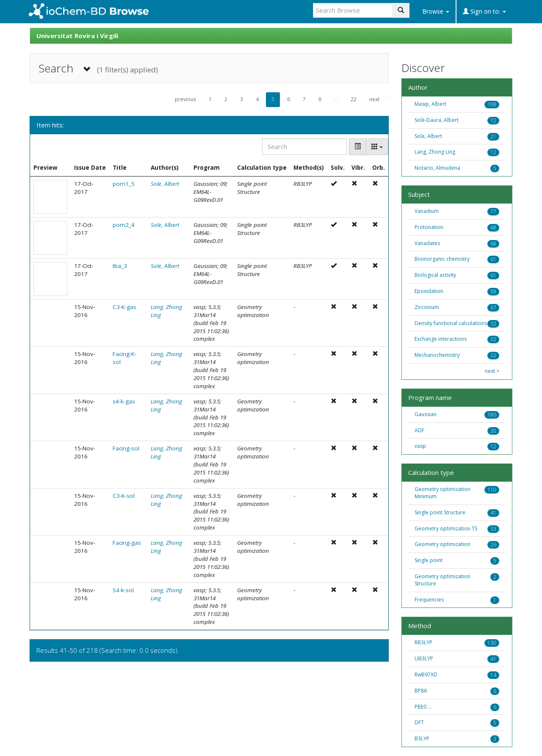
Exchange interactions (441, 339)
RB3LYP (423, 642)
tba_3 (120, 266)
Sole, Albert (165, 184)
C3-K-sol (124, 496)
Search (98, 68)
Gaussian (426, 414)
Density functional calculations (451, 323)
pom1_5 (124, 184)
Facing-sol (126, 448)
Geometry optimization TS (446, 528)
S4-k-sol (123, 590)
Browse (436, 11)
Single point (429, 560)
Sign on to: (484, 11)
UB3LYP (424, 658)
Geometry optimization (442, 544)
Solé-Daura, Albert (437, 120)
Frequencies (429, 600)
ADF (419, 430)
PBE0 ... (423, 707)
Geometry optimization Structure (442, 580)
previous (185, 99)
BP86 (421, 691)
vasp (420, 446)
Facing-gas (127, 543)
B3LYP (422, 738)
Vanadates (427, 243)
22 (354, 99)
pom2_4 (124, 225)
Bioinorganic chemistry (442, 259)
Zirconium (427, 307)
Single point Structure (440, 512)
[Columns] (377, 147)
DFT (419, 722)
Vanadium (427, 211)
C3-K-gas (124, 307)
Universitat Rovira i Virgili (77, 36)
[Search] (304, 147)
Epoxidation (429, 291)
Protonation (429, 227)
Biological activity (435, 275)
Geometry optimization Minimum (442, 493)
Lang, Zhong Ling (435, 152)
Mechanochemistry (437, 355)
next (374, 99)
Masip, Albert (430, 104)
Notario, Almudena (437, 168)
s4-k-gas (124, 401)
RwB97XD (426, 675)
